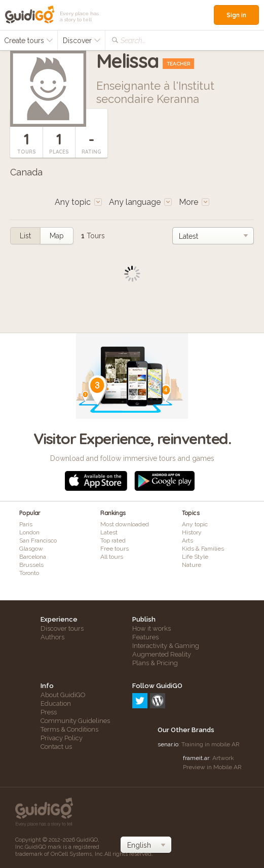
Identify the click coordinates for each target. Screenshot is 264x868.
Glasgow (31, 549)
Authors (52, 637)
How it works (152, 628)
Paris (26, 524)
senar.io (168, 744)
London (29, 532)
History (192, 532)
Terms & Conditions (69, 729)
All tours (112, 557)
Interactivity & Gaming (166, 646)
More (194, 202)
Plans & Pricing (155, 663)
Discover (82, 41)
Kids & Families (203, 549)
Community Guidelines (75, 721)
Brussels (31, 565)
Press (49, 712)
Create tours (29, 41)
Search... (133, 41)
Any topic (195, 524)
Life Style (195, 557)
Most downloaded (125, 524)
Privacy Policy (62, 738)
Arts (187, 540)
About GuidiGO (63, 695)
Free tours (115, 549)
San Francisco (38, 540)
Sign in (236, 15)
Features (145, 637)
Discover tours (62, 628)
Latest (109, 532)
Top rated (113, 540)
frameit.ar (196, 758)
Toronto (29, 573)
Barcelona (33, 557)
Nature (192, 565)
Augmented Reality (162, 654)
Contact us (56, 747)
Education (56, 703)
